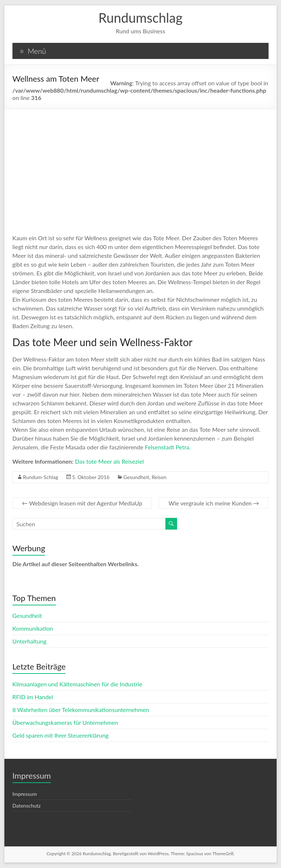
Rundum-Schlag (41, 477)
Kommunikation (33, 628)
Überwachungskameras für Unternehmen (65, 722)
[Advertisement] (141, 164)
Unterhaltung (29, 641)
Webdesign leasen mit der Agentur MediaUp (82, 503)
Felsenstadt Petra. (168, 447)
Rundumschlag (140, 18)
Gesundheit (136, 477)
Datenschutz (27, 806)
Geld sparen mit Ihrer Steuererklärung (61, 735)
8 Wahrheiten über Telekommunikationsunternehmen (81, 710)
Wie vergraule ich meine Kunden (214, 503)
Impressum (25, 794)
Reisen (159, 477)
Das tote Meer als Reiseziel (109, 461)
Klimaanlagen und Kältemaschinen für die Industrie (77, 684)
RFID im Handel (33, 697)
